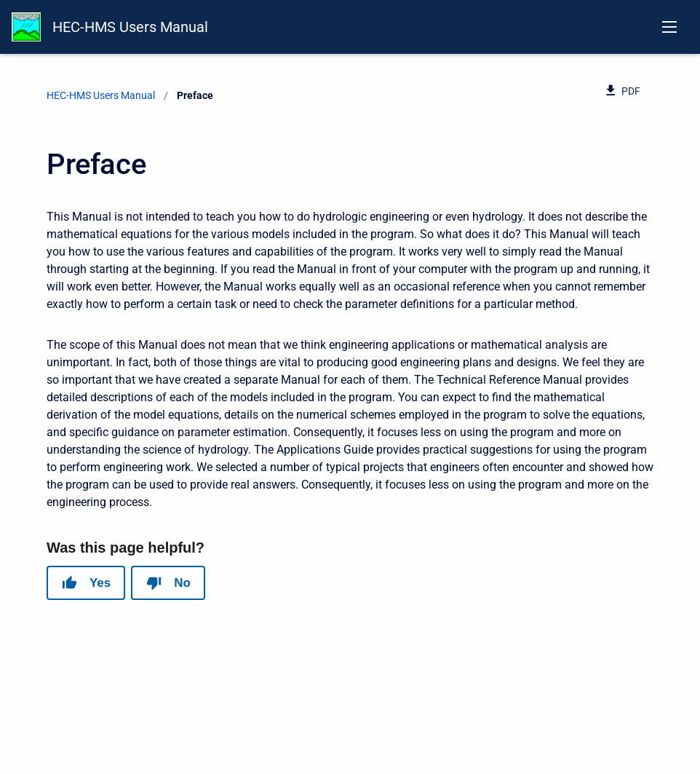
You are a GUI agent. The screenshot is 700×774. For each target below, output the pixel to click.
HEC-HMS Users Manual (130, 27)
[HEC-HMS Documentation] (26, 27)
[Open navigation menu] (669, 27)
